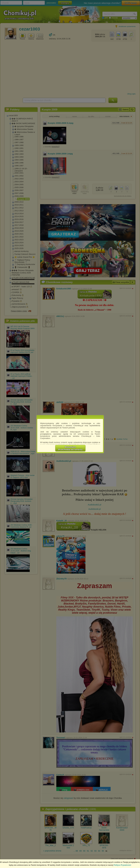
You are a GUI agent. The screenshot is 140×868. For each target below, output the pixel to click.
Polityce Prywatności (122, 865)
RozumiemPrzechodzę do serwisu (70, 448)
